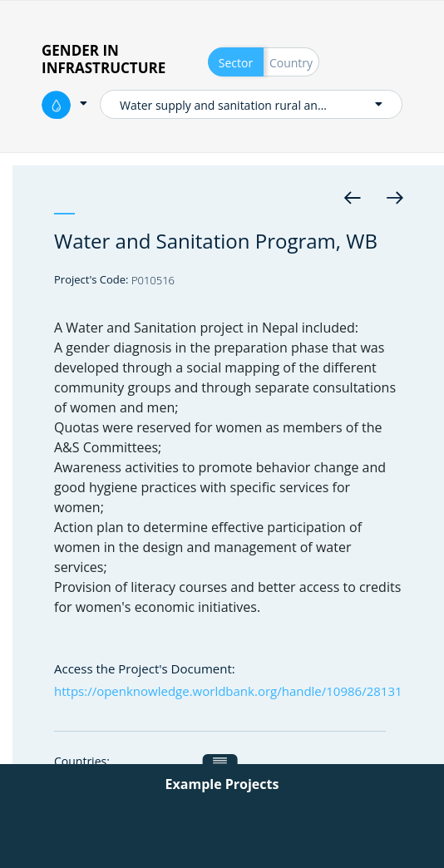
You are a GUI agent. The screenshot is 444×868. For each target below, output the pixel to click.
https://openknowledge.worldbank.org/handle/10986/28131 (228, 691)
